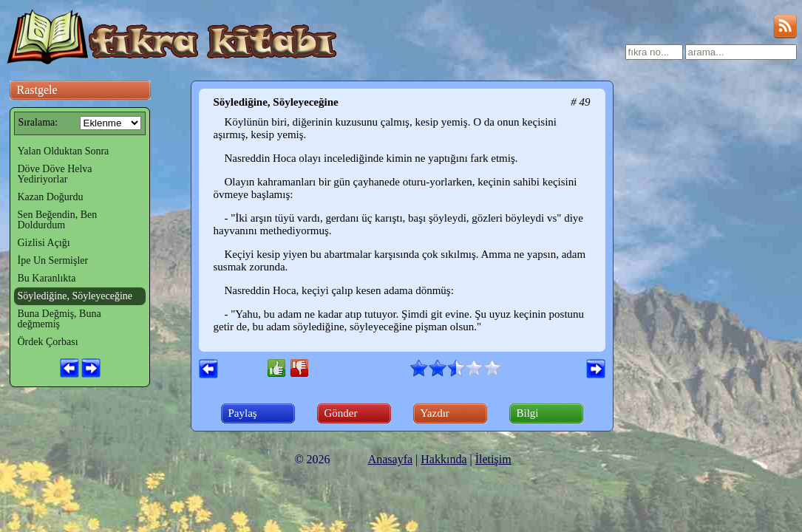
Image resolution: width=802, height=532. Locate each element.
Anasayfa (390, 459)
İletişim (493, 459)
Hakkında (444, 459)
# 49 (580, 102)
